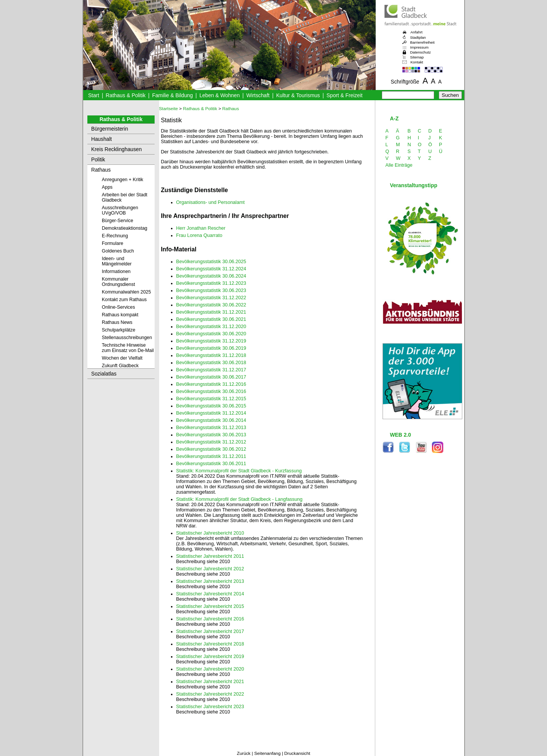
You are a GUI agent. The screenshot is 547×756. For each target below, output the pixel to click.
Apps (107, 187)
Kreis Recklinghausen (116, 149)
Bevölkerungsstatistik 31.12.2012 (211, 442)
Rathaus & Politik (126, 95)
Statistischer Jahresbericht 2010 (210, 533)
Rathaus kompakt (120, 315)
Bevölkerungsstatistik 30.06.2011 (211, 464)
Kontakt (417, 62)
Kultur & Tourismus (298, 95)
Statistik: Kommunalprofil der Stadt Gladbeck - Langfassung (240, 499)
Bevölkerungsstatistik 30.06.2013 (211, 435)
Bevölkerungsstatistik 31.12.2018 (211, 355)
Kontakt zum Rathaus (124, 300)
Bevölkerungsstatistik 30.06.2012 (211, 449)
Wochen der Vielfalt (122, 358)
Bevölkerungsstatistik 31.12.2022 (211, 298)
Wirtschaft (258, 95)
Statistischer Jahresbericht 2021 (210, 682)
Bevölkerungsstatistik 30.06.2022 (211, 305)
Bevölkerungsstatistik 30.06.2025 (211, 262)
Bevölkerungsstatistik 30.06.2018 (211, 363)
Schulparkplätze (119, 330)
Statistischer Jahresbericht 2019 (210, 657)
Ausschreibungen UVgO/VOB (120, 210)
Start (94, 95)
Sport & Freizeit (345, 95)
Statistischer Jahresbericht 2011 (210, 556)
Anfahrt (417, 32)
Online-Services (118, 307)
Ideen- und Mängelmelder (117, 261)
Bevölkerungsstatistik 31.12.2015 (211, 399)
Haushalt (101, 139)
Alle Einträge (399, 165)
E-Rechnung (115, 236)
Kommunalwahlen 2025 (126, 292)
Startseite (169, 109)
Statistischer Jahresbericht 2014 (210, 594)
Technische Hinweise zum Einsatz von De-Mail (128, 348)
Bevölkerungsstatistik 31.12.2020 (211, 327)
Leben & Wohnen (220, 95)
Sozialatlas (104, 374)
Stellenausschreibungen (127, 338)
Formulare (112, 243)
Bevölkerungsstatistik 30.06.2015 (211, 406)
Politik (98, 160)
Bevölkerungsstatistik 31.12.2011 (211, 456)
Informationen (116, 271)
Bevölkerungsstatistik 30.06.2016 (211, 391)
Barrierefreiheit (422, 42)
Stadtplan (418, 37)
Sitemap (417, 57)
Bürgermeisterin (110, 129)
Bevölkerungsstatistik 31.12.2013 (211, 428)
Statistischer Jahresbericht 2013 (210, 581)
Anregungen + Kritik (123, 180)
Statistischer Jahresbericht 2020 (210, 669)
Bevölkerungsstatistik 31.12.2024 (211, 269)
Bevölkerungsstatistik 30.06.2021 (211, 319)
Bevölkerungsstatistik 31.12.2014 (211, 413)
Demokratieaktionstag (125, 228)
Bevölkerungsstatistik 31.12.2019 (211, 341)
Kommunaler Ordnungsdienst (118, 282)
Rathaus (101, 170)
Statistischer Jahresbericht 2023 (210, 707)
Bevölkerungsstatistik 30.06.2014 (211, 420)
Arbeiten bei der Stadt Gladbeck (125, 197)
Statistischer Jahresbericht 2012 (210, 569)
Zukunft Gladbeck (120, 366)
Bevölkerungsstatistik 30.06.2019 (211, 348)
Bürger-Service (118, 221)
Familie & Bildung (173, 95)
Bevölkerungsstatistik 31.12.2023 (211, 283)
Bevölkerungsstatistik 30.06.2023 (211, 290)
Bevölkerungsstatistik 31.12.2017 (211, 370)
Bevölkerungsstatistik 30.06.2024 (211, 276)
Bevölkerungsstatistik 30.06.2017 (211, 377)
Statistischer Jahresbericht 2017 (210, 631)
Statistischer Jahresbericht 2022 (210, 694)
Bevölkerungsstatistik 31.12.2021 (211, 312)
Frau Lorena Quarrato (199, 235)
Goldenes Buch (118, 251)
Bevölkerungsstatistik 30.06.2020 (211, 334)
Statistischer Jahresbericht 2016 (210, 619)
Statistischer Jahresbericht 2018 (210, 644)
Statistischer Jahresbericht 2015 (210, 606)
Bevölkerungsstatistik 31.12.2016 (211, 384)
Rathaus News (117, 322)
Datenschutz (421, 52)
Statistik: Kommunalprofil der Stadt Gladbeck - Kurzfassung (239, 471)
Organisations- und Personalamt (210, 202)
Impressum (420, 47)
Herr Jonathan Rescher (201, 228)
